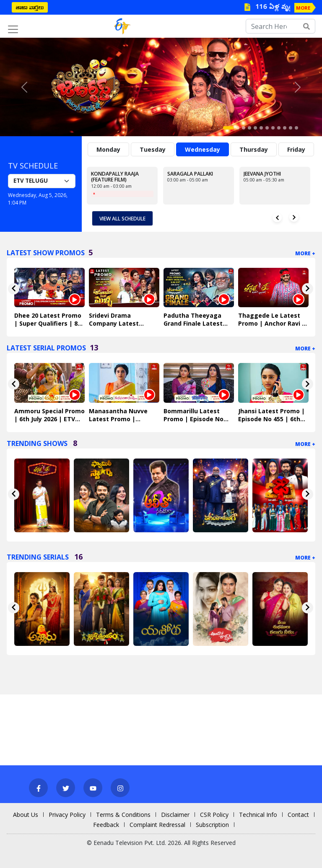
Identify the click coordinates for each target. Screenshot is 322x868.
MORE (303, 8)
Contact (298, 815)
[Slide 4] (249, 128)
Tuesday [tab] (153, 149)
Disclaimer (175, 815)
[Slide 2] (238, 128)
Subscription (212, 825)
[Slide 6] (261, 128)
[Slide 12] (296, 128)
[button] (24, 87)
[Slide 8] (273, 128)
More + (305, 253)
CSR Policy (214, 815)
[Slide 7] (267, 128)
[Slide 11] (291, 128)
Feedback (106, 825)
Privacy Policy (67, 815)
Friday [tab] (296, 149)
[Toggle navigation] (13, 29)
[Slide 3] (244, 128)
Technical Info (258, 815)
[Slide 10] (285, 128)
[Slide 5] (255, 128)
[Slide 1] (228, 128)
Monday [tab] (108, 149)
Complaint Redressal (157, 825)
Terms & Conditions (123, 815)
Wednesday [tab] (203, 149)
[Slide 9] (279, 128)
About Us (26, 815)
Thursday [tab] (254, 149)
